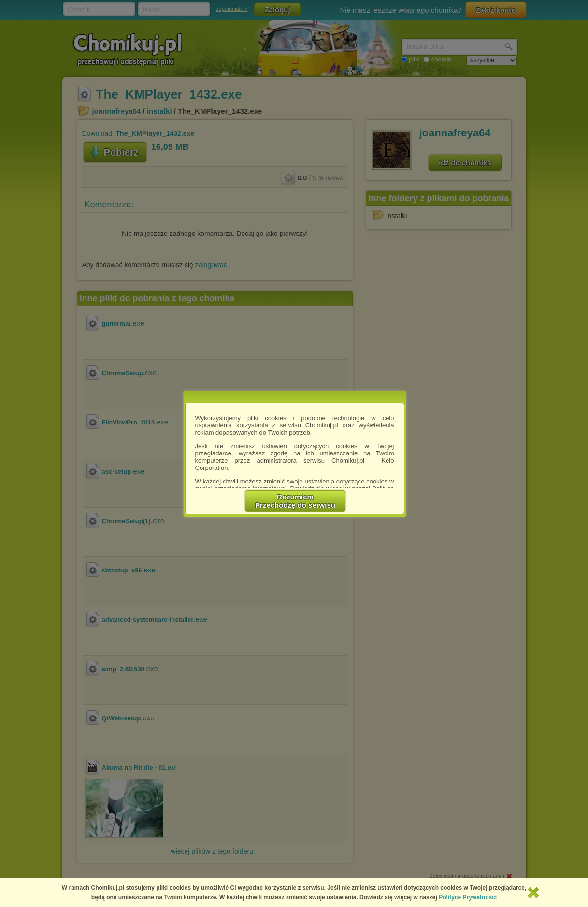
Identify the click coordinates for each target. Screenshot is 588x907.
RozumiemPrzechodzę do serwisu (295, 501)
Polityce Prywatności (468, 897)
